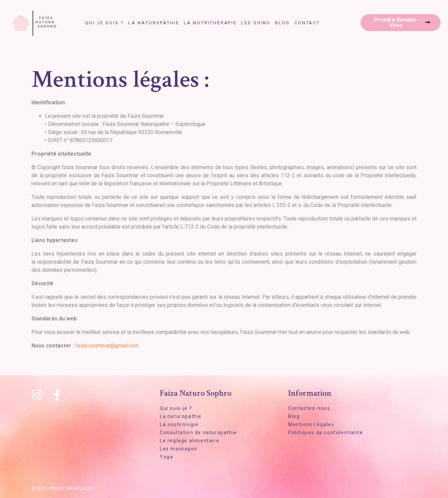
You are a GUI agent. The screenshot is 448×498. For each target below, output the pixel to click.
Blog (282, 23)
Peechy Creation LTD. (72, 489)
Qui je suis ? (105, 23)
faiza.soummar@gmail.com (107, 346)
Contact (307, 23)
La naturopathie (154, 23)
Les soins (256, 23)
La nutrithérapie (210, 23)
